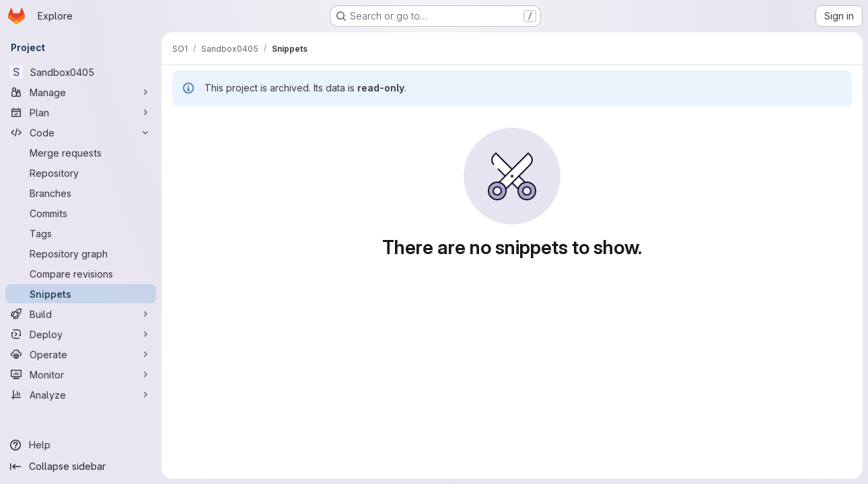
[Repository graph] (81, 253)
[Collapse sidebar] (81, 467)
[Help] (81, 445)
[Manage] (81, 92)
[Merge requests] (81, 153)
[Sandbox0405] (81, 72)
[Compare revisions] (81, 274)
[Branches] (81, 193)
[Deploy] (81, 334)
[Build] (81, 314)
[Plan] (81, 112)
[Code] (81, 132)
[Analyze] (81, 395)
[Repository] (81, 173)
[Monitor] (81, 374)
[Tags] (81, 233)
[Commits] (81, 213)
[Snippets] (81, 294)
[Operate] (81, 354)
